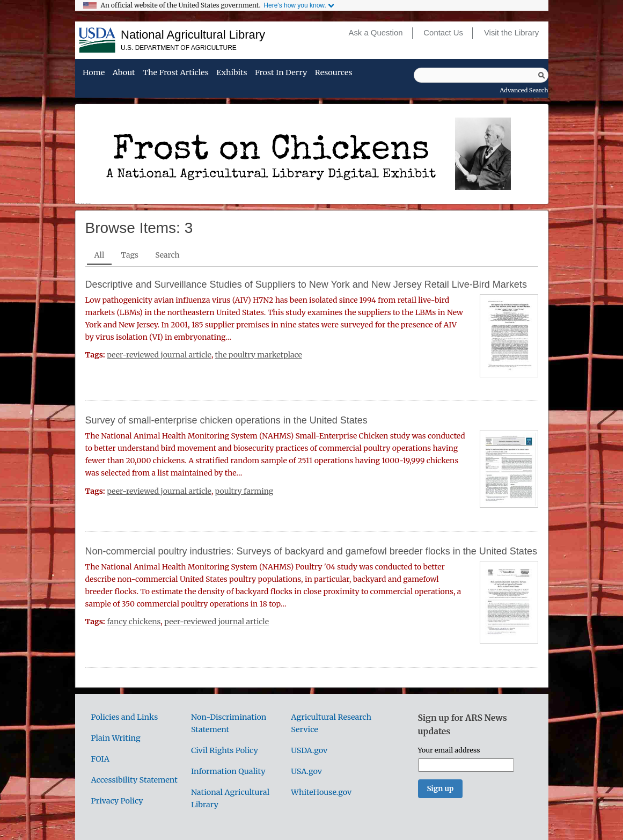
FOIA (100, 759)
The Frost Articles (176, 73)
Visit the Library (511, 33)
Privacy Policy (117, 801)
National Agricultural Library (193, 35)
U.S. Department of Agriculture (179, 48)
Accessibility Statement (134, 780)
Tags (130, 255)
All (100, 255)
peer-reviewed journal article (159, 355)
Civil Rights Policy (225, 750)
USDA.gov (309, 750)
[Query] (481, 75)
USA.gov (306, 771)
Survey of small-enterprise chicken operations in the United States (226, 420)
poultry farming (244, 491)
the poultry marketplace (259, 355)
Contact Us (443, 33)
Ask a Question (375, 33)
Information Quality (228, 771)
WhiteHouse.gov (321, 792)
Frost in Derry (281, 73)
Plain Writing (116, 738)
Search (167, 255)
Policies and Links (125, 717)
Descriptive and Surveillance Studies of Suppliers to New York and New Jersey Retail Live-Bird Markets (306, 284)
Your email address (449, 750)
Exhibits (232, 73)
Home (94, 73)
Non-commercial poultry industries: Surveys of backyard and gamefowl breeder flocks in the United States (311, 551)
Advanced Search (524, 90)
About (124, 73)
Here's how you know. (295, 5)
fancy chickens (134, 622)
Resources (334, 73)
